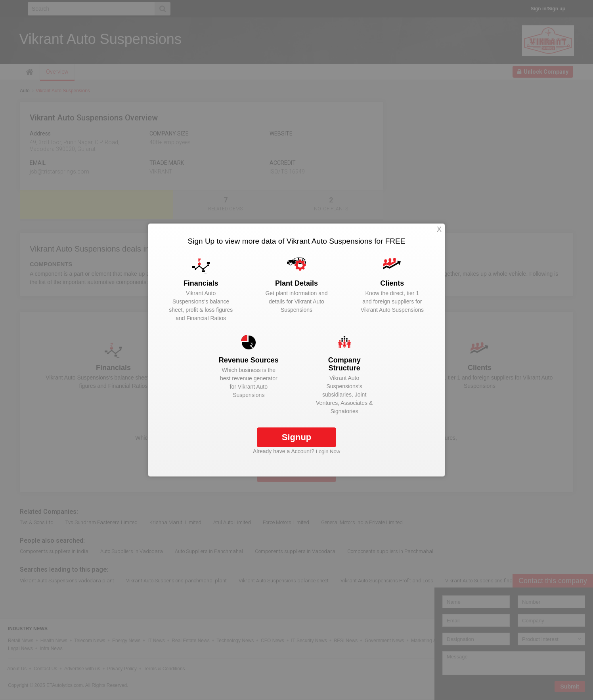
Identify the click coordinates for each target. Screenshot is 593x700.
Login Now (328, 451)
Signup (297, 437)
